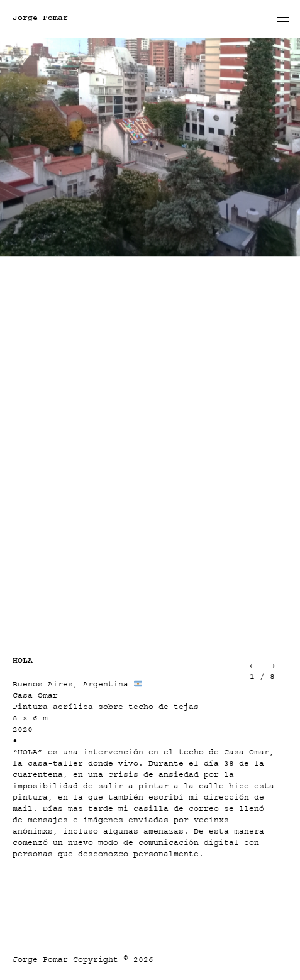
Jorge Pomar (40, 18)
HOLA (23, 660)
